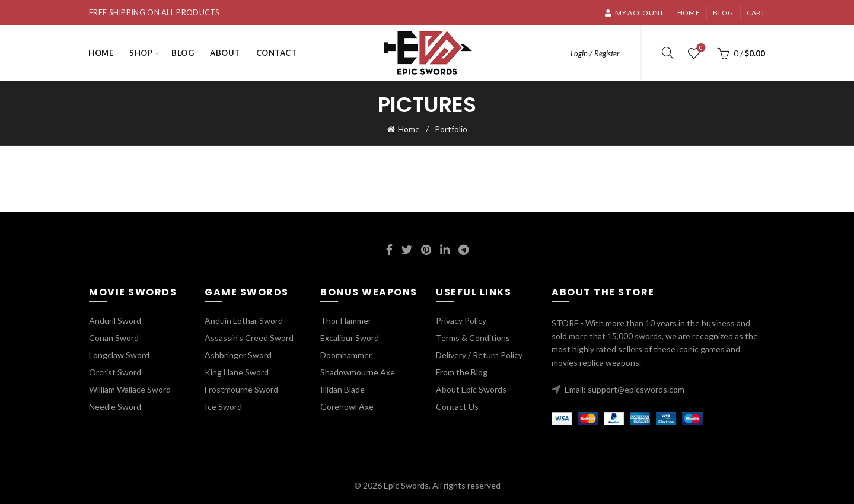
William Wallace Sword (130, 389)
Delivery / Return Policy (479, 355)
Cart (756, 13)
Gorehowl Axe (347, 406)
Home (689, 13)
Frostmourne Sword (241, 389)
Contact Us (457, 406)
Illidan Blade (342, 389)
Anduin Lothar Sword (244, 320)
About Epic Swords (471, 389)
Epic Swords (406, 485)
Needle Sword (115, 406)
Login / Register (595, 53)
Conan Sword (114, 338)
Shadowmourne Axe (358, 372)
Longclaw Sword (119, 355)
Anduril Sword (115, 320)
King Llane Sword (237, 372)
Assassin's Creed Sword (249, 338)
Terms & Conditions (473, 338)
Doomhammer (346, 355)
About (225, 53)
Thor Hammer (346, 320)
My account (634, 13)
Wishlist (700, 48)
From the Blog (462, 372)
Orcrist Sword (115, 372)
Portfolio (451, 129)
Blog (723, 13)
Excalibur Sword (350, 338)
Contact (277, 53)
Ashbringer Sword (238, 355)
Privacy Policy (461, 320)
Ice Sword (223, 406)
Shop (141, 53)
